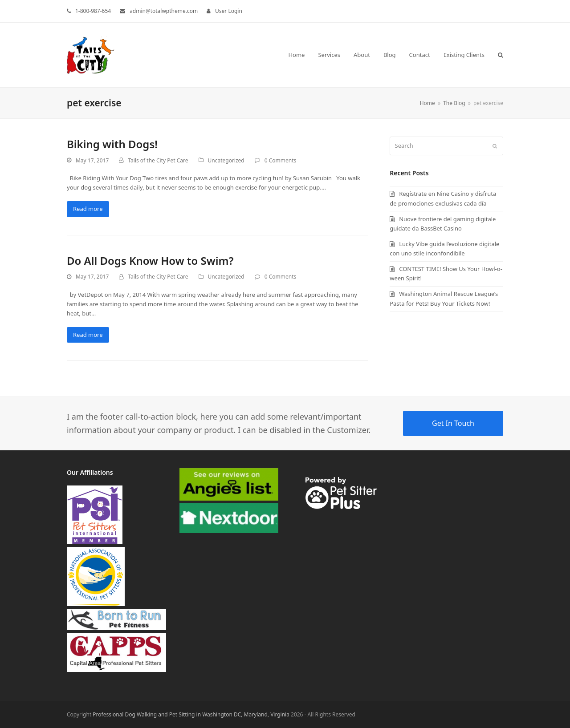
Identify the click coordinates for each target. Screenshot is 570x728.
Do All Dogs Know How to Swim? (150, 261)
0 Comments (280, 160)
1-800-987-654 (93, 11)
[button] (501, 55)
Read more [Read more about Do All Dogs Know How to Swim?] (88, 335)
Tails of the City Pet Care (158, 160)
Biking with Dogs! (112, 144)
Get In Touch (453, 423)
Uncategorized (226, 160)
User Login (229, 11)
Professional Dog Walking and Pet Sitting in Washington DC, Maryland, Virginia (191, 714)
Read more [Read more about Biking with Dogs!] (88, 209)
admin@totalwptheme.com (164, 11)
